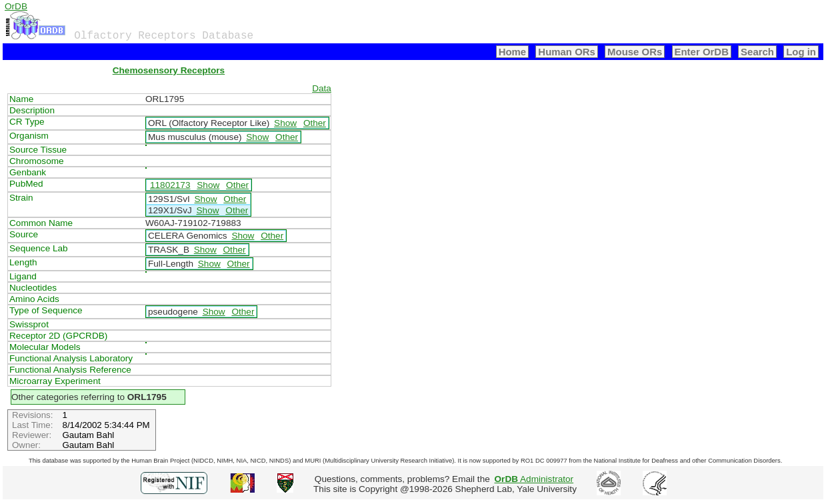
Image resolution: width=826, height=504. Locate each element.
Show (285, 123)
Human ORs (567, 52)
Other (315, 123)
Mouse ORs (635, 52)
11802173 (170, 185)
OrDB (16, 6)
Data (322, 88)
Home (513, 52)
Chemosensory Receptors (169, 70)
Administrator (534, 479)
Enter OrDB (702, 52)
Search (757, 52)
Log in (801, 52)
